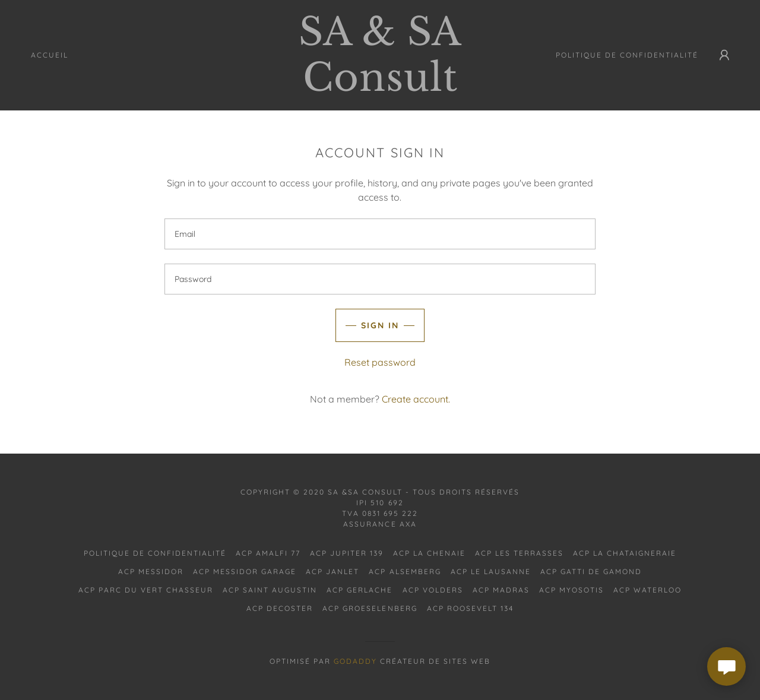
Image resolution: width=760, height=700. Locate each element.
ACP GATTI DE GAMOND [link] (591, 571)
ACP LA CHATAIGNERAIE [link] (625, 553)
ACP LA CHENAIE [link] (429, 553)
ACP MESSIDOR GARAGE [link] (245, 571)
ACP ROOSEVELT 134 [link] (470, 608)
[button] (724, 55)
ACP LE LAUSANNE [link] (491, 571)
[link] (380, 87)
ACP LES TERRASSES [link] (519, 553)
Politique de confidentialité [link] (627, 55)
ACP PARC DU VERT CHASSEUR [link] (146, 590)
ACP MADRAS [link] (501, 590)
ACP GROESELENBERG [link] (370, 608)
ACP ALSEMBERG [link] (405, 571)
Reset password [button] (380, 362)
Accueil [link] (50, 55)
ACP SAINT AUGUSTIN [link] (270, 590)
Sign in (380, 325)
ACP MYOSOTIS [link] (571, 590)
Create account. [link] (416, 399)
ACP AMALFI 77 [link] (268, 553)
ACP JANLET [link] (332, 571)
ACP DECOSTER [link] (280, 608)
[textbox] (380, 234)
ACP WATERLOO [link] (647, 590)
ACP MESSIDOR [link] (151, 571)
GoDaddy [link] (355, 661)
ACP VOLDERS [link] (433, 590)
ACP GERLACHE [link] (360, 590)
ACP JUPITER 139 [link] (347, 553)
